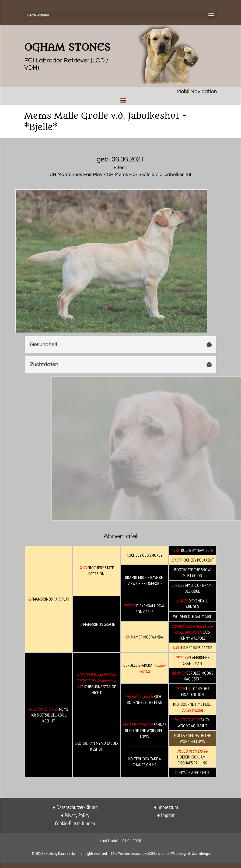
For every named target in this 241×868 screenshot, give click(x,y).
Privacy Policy (77, 815)
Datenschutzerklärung (77, 807)
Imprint (168, 815)
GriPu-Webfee (158, 853)
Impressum (168, 807)
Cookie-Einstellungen (75, 823)
